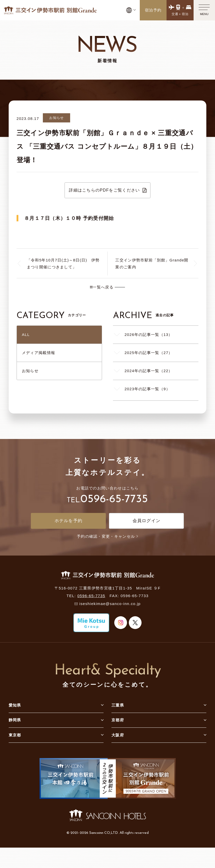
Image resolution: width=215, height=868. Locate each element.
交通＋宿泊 (180, 14)
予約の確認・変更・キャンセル (107, 536)
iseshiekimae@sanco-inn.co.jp (110, 604)
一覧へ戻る (102, 287)
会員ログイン (147, 521)
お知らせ (30, 371)
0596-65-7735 (114, 499)
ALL (26, 335)
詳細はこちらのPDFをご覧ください (104, 190)
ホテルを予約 (69, 521)
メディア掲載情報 (39, 353)
